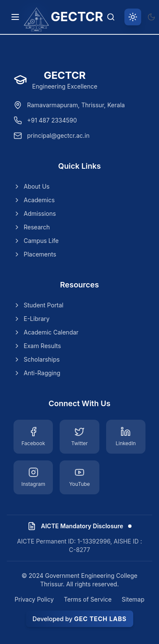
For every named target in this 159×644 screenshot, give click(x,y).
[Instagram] (33, 477)
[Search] (111, 17)
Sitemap (133, 599)
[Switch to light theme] (133, 17)
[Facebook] (33, 437)
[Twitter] (79, 437)
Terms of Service (88, 599)
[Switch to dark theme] (151, 17)
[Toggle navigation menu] (15, 17)
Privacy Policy (34, 599)
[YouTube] (79, 477)
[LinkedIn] (126, 437)
